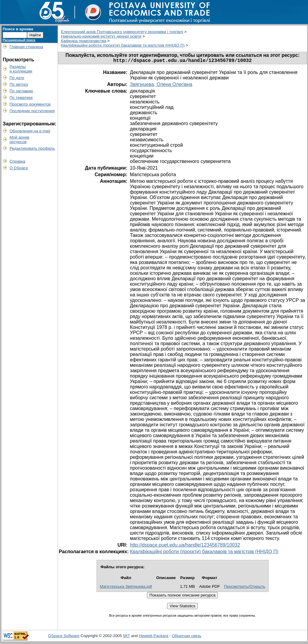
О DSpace (19, 168)
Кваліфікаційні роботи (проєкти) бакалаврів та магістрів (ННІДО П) (123, 45)
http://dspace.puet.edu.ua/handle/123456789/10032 (185, 546)
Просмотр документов (30, 104)
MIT (127, 637)
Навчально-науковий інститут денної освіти (101, 36)
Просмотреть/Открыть (245, 588)
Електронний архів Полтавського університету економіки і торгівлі (122, 32)
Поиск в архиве (18, 29)
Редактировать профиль (32, 148)
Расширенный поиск (19, 40)
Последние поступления (32, 111)
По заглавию (21, 91)
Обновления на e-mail (30, 131)
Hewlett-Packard (154, 637)
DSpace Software (64, 637)
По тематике (21, 98)
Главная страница (26, 47)
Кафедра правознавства (84, 41)
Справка (17, 161)
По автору (19, 84)
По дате (17, 78)
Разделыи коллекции (21, 69)
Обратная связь (187, 637)
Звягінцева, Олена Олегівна (161, 86)
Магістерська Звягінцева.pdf (126, 588)
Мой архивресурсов (20, 140)
